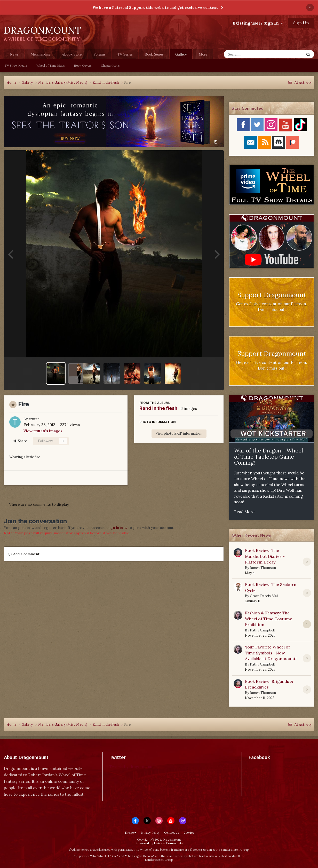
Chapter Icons (110, 65)
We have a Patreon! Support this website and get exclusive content (155, 7)
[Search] (251, 54)
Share (20, 441)
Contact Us (172, 833)
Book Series (154, 54)
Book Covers (83, 65)
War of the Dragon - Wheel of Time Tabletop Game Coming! (269, 457)
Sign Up (301, 23)
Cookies (189, 833)
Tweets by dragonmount (132, 767)
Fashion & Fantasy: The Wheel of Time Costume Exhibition (269, 619)
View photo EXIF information (179, 433)
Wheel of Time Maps (50, 65)
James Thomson (263, 568)
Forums (99, 54)
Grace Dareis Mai (264, 596)
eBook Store (72, 54)
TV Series (125, 54)
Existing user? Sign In (258, 23)
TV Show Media (16, 65)
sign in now (117, 528)
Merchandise (40, 54)
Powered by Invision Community (159, 843)
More (203, 54)
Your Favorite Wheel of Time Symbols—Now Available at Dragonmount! (271, 653)
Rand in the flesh (158, 408)
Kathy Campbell (262, 630)
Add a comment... (25, 554)
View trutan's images (43, 431)
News (14, 54)
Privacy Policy (150, 833)
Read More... (246, 512)
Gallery (181, 56)
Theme (130, 833)
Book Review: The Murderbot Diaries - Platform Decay (265, 556)
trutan (34, 419)
